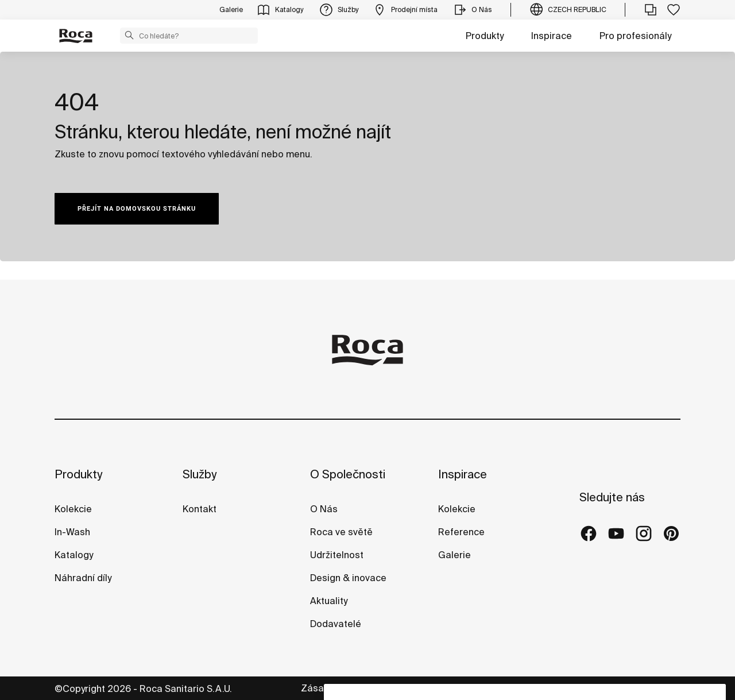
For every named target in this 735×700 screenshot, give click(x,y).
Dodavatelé (336, 624)
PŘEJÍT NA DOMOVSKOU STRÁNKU (137, 209)
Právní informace (488, 688)
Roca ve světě (341, 532)
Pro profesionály (635, 36)
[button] (129, 35)
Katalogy (75, 555)
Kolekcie (73, 509)
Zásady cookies (570, 688)
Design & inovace (348, 578)
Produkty (485, 36)
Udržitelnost (337, 555)
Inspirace (552, 36)
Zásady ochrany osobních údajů (371, 688)
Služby (200, 474)
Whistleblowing (647, 688)
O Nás (324, 509)
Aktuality (329, 601)
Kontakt (200, 509)
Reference (461, 532)
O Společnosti (348, 474)
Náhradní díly (83, 578)
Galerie (454, 555)
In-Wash (72, 532)
